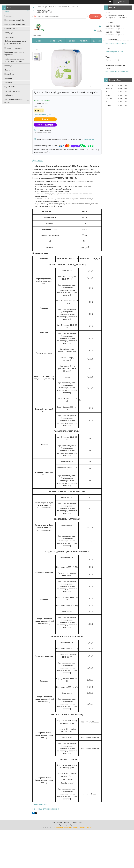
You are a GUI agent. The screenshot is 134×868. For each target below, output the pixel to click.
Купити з (45, 125)
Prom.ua (79, 822)
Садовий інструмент (12, 91)
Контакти (84, 41)
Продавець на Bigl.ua (67, 825)
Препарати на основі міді (14, 20)
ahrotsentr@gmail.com (114, 52)
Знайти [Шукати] (95, 16)
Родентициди (10, 87)
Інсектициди (9, 37)
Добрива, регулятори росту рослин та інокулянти (15, 42)
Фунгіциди (9, 33)
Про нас (71, 41)
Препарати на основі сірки (15, 24)
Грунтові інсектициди (12, 28)
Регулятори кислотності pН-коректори (15, 53)
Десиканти (9, 70)
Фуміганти (8, 78)
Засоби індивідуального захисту (14, 101)
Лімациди (8, 82)
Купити (45, 119)
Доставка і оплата (101, 41)
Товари (7, 12)
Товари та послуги (54, 41)
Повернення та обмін (123, 41)
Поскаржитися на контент (62, 827)
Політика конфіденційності (82, 827)
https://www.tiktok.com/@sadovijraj (118, 71)
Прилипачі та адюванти (13, 48)
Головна (38, 41)
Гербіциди (8, 66)
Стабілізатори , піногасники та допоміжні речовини (15, 60)
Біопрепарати (10, 16)
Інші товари (9, 95)
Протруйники (9, 74)
